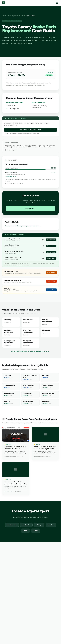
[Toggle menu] (57, 3)
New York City (12, 525)
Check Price (51, 240)
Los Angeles (26, 525)
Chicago (39, 525)
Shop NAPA (51, 290)
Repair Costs (16, 16)
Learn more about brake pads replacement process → (23, 226)
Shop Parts (51, 281)
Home (4, 16)
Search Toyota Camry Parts (30, 130)
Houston (51, 525)
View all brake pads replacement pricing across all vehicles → (30, 351)
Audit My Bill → (30, 209)
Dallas (36, 531)
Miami (25, 531)
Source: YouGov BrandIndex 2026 (14, 184)
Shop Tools (51, 272)
